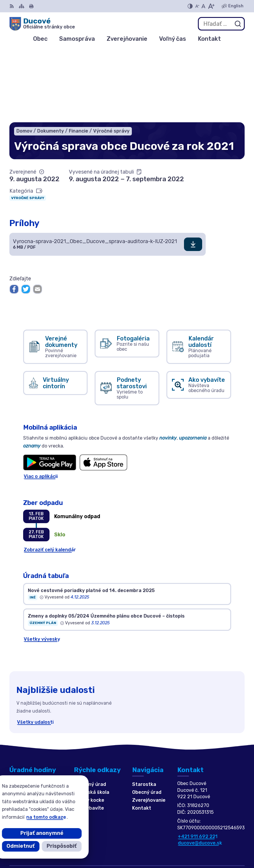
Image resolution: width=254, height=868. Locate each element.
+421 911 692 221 (198, 763)
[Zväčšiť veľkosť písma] (211, 6)
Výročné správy (28, 125)
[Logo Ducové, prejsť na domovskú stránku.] (42, 24)
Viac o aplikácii (41, 404)
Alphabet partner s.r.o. (218, 836)
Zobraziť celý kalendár (50, 477)
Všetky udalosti (35, 649)
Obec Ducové (229, 844)
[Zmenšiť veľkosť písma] (197, 6)
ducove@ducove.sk (200, 770)
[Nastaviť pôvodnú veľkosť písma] (203, 6)
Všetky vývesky (42, 566)
